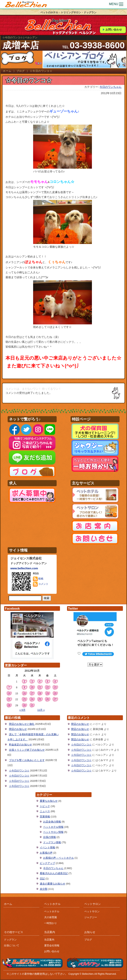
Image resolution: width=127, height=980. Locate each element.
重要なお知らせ (49, 801)
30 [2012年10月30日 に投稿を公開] (24, 706)
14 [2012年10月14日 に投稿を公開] (9, 694)
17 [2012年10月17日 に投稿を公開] (32, 694)
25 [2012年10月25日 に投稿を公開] (40, 699)
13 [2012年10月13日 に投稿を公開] (55, 688)
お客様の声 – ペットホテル (59, 858)
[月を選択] (95, 665)
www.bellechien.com (24, 568)
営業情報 (45, 817)
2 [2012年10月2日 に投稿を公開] (24, 682)
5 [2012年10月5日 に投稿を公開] (47, 682)
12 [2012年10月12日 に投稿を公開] (47, 688)
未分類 (44, 889)
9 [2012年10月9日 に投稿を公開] (24, 688)
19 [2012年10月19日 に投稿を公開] (47, 694)
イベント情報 (47, 848)
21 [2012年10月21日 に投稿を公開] (9, 699)
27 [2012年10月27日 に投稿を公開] (55, 699)
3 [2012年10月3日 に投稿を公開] (32, 682)
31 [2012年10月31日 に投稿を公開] (32, 706)
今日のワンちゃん (111, 87)
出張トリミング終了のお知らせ (27, 750)
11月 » (41, 710)
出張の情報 (49, 837)
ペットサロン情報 (53, 832)
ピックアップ (47, 863)
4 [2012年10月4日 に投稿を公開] (40, 682)
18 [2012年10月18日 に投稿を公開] (40, 694)
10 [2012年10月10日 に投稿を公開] (32, 688)
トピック (45, 806)
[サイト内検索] (25, 598)
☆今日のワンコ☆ (19, 771)
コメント (41, 584)
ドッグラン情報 (52, 842)
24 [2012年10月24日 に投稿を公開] (32, 699)
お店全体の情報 (52, 822)
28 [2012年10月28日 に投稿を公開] (9, 706)
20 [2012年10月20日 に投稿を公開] (55, 694)
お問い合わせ (114, 30)
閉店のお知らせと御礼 (22, 724)
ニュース (45, 811)
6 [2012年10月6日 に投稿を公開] (55, 682)
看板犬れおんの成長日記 (54, 873)
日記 (42, 879)
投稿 (38, 579)
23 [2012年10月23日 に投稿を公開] (24, 699)
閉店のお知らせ (18, 729)
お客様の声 (46, 853)
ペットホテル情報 (53, 827)
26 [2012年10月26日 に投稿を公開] (47, 699)
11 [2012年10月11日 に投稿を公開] (40, 688)
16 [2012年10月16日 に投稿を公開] (24, 694)
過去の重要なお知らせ (53, 884)
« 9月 (22, 710)
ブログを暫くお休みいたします (27, 760)
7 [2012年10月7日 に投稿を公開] (9, 688)
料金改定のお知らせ (20, 745)
